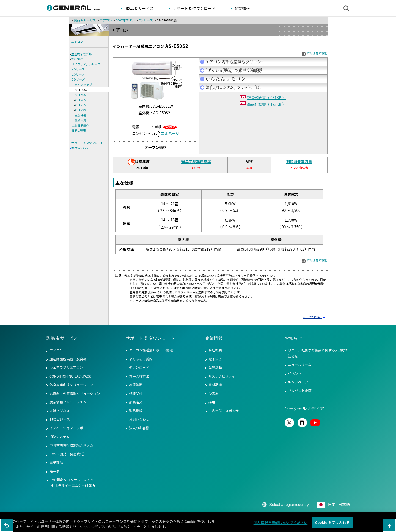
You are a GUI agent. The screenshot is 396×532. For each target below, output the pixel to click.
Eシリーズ (146, 20)
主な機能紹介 (80, 125)
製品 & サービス (85, 20)
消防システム (60, 437)
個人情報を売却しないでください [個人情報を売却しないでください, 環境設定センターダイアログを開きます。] (281, 526)
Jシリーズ (78, 74)
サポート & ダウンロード (88, 143)
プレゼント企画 (300, 391)
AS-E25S (80, 105)
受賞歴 (214, 394)
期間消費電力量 (299, 161)
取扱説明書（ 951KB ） (266, 98)
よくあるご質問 (141, 359)
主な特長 (81, 115)
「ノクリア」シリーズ (86, 64)
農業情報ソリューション (68, 402)
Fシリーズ (78, 69)
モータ (55, 471)
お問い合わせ (80, 148)
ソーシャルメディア (304, 408)
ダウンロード (139, 367)
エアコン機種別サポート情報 (151, 350)
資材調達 (215, 385)
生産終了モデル (82, 54)
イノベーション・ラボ (66, 428)
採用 (212, 402)
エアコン (106, 20)
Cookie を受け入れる (332, 526)
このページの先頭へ (389, 525)
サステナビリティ (222, 376)
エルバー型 (170, 133)
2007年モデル (126, 20)
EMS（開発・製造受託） (68, 454)
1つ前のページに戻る (7, 525)
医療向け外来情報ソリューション (75, 394)
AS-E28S (80, 100)
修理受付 (136, 394)
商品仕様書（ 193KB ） (266, 104)
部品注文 (136, 402)
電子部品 (56, 462)
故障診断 (136, 385)
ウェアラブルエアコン (66, 367)
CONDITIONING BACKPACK (70, 376)
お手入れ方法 (139, 376)
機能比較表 (79, 130)
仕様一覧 (81, 120)
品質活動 (215, 367)
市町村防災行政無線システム (71, 445)
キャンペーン (298, 382)
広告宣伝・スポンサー (225, 411)
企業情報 (214, 338)
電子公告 (215, 359)
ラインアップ (83, 84)
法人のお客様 (139, 428)
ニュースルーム (300, 365)
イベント (295, 373)
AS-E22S (80, 110)
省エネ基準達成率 (196, 161)
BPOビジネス (60, 419)
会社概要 (215, 350)
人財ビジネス (60, 411)
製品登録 (136, 411)
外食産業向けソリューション (71, 385)
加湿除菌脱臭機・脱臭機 (68, 359)
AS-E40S (80, 95)
